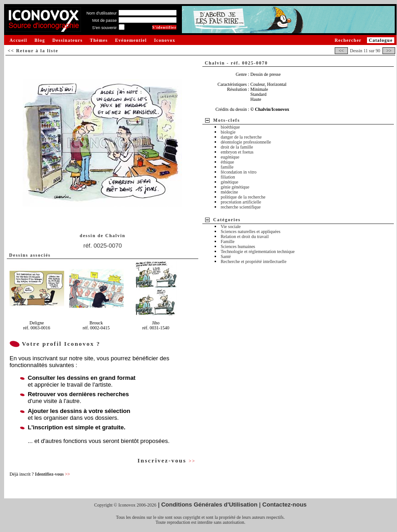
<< (341, 51)
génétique (229, 182)
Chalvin (115, 236)
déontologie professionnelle (246, 142)
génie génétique (235, 187)
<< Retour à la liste (33, 51)
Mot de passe (105, 20)
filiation (228, 177)
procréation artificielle (241, 202)
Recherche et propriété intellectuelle (254, 261)
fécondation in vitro (239, 172)
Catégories (227, 220)
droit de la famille (237, 147)
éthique (227, 162)
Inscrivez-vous (166, 460)
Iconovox (165, 40)
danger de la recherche (241, 137)
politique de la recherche (243, 197)
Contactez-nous (285, 505)
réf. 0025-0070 (103, 246)
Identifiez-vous (53, 474)
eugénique (230, 157)
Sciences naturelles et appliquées (250, 231)
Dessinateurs (67, 40)
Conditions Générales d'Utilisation (209, 505)
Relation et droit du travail (245, 236)
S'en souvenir (104, 28)
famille (227, 167)
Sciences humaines (238, 246)
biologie (228, 132)
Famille (228, 241)
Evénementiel (131, 40)
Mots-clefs (227, 120)
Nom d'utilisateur (102, 13)
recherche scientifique (241, 207)
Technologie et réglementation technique (258, 251)
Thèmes (99, 40)
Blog (40, 40)
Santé (226, 256)
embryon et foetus (237, 152)
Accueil (18, 40)
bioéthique (230, 127)
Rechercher (348, 40)
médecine (229, 192)
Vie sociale (231, 226)
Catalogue (381, 40)
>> (389, 51)
